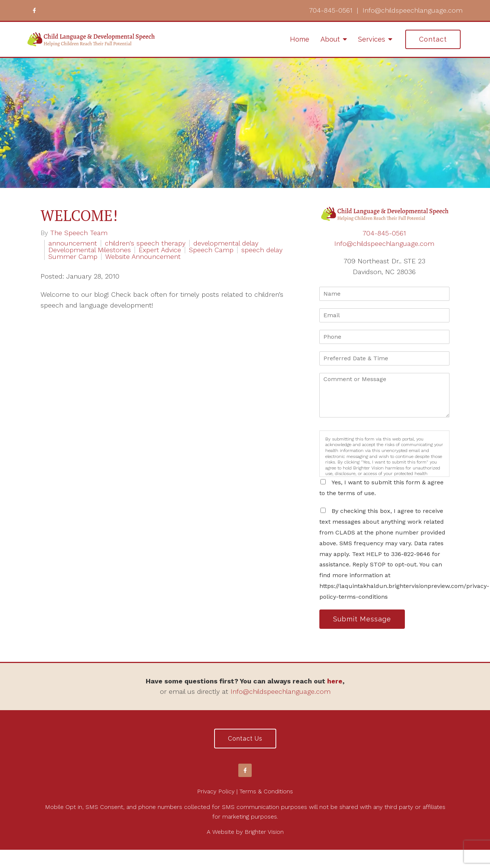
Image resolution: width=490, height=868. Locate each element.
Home (300, 39)
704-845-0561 (331, 10)
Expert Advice (160, 250)
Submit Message (362, 619)
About (330, 39)
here (335, 681)
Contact (433, 39)
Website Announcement (143, 257)
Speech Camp (211, 250)
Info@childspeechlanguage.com (412, 10)
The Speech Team (79, 233)
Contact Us (245, 739)
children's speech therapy (145, 243)
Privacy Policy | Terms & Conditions (245, 791)
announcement (73, 243)
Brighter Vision (264, 832)
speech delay (262, 250)
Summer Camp (73, 257)
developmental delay (226, 243)
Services (372, 39)
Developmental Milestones (90, 250)
